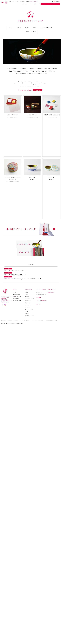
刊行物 (26, 311)
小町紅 (19, 28)
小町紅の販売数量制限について (19, 275)
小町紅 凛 (52, 177)
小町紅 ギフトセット (13, 115)
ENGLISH (58, 1)
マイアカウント (45, 4)
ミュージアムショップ (30, 299)
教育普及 (27, 314)
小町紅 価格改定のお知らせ (18, 271)
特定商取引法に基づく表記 (52, 320)
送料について (36, 4)
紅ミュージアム (16, 1)
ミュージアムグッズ (46, 28)
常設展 (26, 292)
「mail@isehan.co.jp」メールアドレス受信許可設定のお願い (26, 279)
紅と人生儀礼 (16, 299)
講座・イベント (28, 303)
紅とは (10, 1)
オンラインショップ (34, 1)
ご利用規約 (16, 320)
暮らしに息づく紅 (17, 301)
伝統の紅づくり (17, 294)
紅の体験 (27, 296)
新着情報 (28, 1)
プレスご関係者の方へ (42, 301)
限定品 (27, 28)
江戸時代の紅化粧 (17, 296)
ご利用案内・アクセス (30, 316)
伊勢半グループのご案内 (6, 320)
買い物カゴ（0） (55, 4)
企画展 (26, 294)
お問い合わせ (51, 293)
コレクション (28, 307)
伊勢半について (23, 1)
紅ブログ (39, 304)
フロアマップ (28, 301)
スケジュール (28, 305)
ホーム (11, 28)
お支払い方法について (26, 4)
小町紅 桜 (32, 177)
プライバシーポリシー (25, 320)
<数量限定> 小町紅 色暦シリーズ (52, 115)
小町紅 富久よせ (32, 115)
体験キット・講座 (30, 32)
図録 (35, 28)
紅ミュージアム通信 (29, 309)
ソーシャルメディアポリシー (38, 320)
